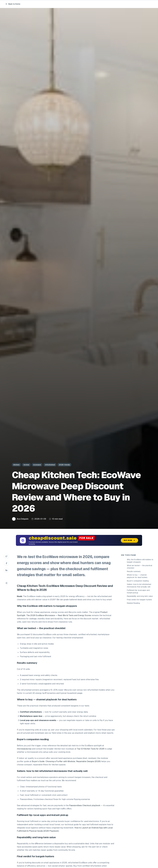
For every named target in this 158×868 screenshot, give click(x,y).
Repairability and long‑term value (140, 596)
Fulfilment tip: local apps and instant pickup (138, 591)
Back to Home (13, 4)
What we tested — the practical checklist (139, 567)
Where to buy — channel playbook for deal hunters (137, 576)
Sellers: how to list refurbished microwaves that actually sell (139, 586)
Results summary (134, 571)
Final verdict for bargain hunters (139, 600)
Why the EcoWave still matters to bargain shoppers (140, 561)
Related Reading (133, 603)
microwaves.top (24, 749)
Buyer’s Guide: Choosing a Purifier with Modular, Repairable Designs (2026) (66, 761)
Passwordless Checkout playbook (85, 805)
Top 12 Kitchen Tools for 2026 (91, 749)
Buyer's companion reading (138, 581)
